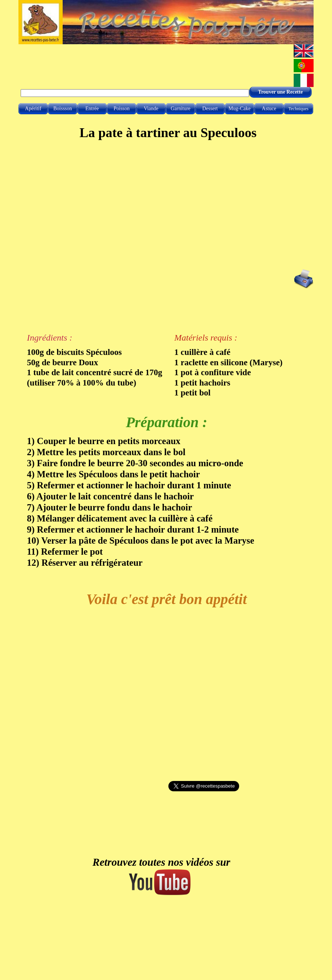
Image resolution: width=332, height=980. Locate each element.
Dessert (210, 109)
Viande (151, 109)
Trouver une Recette (280, 92)
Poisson (122, 109)
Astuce (269, 109)
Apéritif (33, 109)
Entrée (92, 109)
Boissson (63, 109)
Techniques (298, 109)
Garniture (181, 109)
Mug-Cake (240, 109)
